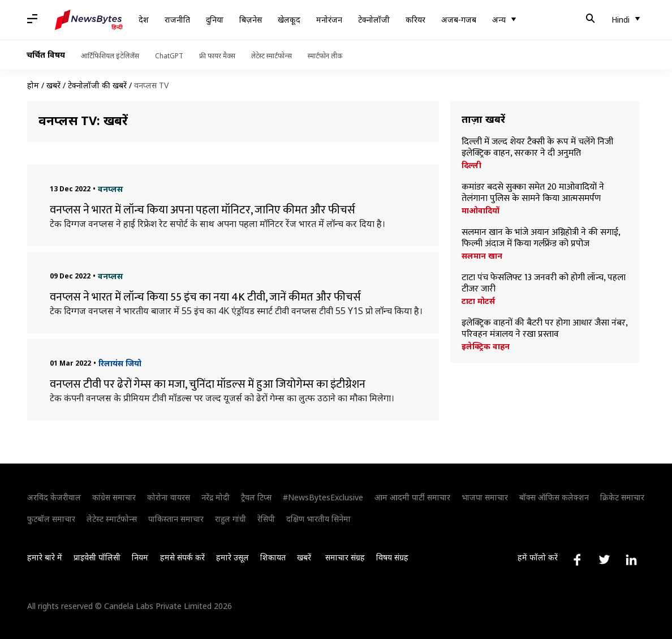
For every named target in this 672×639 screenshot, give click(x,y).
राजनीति (177, 20)
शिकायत (273, 557)
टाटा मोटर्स (478, 301)
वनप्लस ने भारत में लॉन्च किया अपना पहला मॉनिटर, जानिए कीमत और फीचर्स (203, 210)
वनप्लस (110, 189)
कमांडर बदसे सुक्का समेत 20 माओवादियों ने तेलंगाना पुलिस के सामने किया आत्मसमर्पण (533, 193)
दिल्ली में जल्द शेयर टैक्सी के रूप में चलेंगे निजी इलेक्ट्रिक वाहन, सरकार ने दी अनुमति (537, 148)
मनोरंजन (329, 20)
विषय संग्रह (392, 557)
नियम (140, 557)
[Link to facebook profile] (577, 560)
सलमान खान (482, 256)
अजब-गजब (459, 20)
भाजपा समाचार (485, 497)
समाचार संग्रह (345, 557)
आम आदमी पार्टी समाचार (412, 497)
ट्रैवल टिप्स (256, 497)
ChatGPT (169, 56)
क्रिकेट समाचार (622, 497)
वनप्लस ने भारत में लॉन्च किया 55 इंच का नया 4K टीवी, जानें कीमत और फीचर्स (205, 297)
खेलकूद (289, 20)
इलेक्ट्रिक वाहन (486, 346)
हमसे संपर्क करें (182, 557)
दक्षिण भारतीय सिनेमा (318, 519)
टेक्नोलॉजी (374, 20)
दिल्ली (471, 165)
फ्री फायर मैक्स (217, 56)
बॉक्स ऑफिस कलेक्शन (554, 497)
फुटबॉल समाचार (51, 519)
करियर (415, 20)
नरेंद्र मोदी (216, 497)
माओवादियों (481, 211)
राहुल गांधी (231, 519)
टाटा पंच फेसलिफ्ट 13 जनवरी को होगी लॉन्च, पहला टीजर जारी (544, 284)
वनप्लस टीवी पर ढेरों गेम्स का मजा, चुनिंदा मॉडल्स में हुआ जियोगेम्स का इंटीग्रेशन (208, 384)
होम (33, 85)
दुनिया (215, 20)
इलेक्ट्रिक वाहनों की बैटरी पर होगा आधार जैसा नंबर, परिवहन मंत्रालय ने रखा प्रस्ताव (544, 329)
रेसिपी (266, 519)
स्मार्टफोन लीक (325, 56)
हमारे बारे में (45, 557)
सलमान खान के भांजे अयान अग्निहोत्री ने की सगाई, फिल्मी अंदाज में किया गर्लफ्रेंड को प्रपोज (541, 238)
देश (144, 20)
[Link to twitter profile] (604, 560)
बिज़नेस (251, 20)
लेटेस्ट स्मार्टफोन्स (272, 56)
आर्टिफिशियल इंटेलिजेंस (110, 56)
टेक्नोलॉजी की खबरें (97, 85)
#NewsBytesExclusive (323, 497)
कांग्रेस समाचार (114, 497)
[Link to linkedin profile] (631, 560)
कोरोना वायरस (169, 497)
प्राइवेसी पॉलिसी (97, 557)
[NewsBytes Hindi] (89, 20)
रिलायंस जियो (120, 363)
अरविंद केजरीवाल (54, 497)
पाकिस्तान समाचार (176, 519)
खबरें (53, 85)
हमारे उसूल (232, 557)
